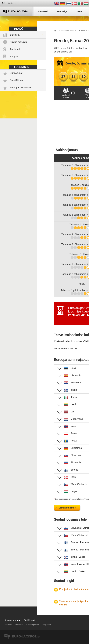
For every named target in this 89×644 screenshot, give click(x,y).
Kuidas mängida (18, 42)
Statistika (15, 35)
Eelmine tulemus (67, 508)
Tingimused (47, 625)
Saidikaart (29, 620)
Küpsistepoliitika (33, 625)
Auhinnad (15, 49)
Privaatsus (19, 625)
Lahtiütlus (8, 625)
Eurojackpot (16, 73)
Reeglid (14, 57)
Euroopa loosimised (20, 88)
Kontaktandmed (13, 620)
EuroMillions (16, 80)
